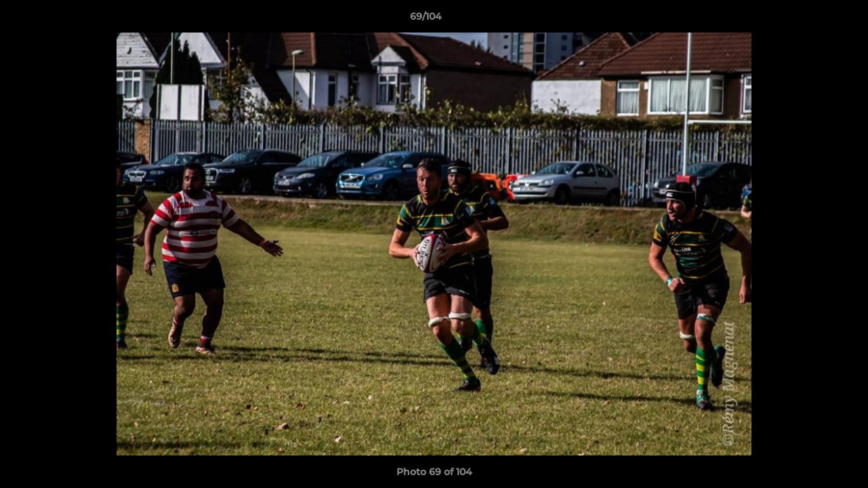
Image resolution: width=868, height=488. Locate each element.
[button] (811, 20)
